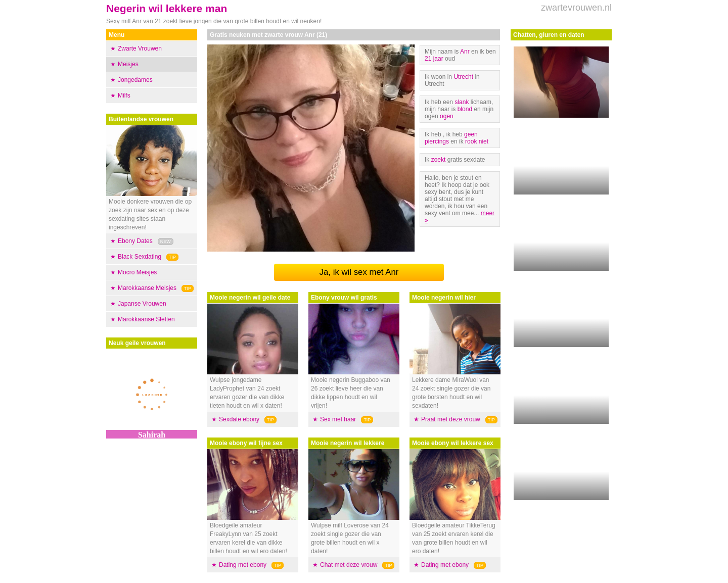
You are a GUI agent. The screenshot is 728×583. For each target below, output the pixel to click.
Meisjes (128, 64)
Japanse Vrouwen (142, 304)
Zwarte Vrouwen (140, 48)
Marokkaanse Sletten (146, 319)
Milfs (124, 95)
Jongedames (135, 80)
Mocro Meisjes (137, 272)
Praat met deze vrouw (451, 419)
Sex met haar (338, 419)
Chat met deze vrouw (349, 565)
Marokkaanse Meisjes (147, 288)
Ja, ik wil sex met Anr (359, 272)
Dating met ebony (243, 565)
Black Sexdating (140, 257)
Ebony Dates (135, 241)
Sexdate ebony (239, 419)
